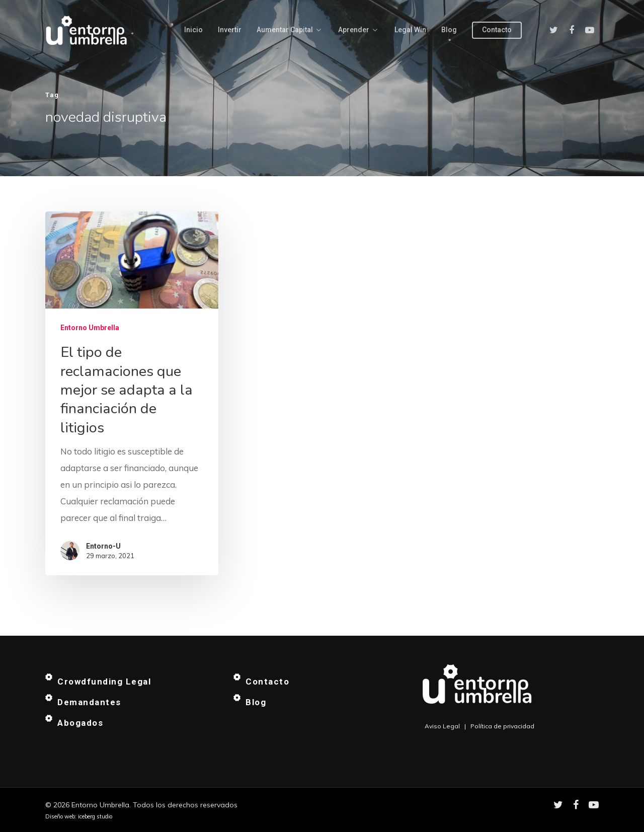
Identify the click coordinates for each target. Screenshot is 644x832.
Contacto (497, 30)
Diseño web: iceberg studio (79, 816)
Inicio (193, 30)
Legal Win (410, 30)
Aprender (358, 30)
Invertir (230, 30)
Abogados (80, 723)
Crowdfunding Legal (104, 682)
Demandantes (89, 702)
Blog (449, 30)
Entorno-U (103, 546)
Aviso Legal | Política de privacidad (479, 726)
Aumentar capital (289, 30)
